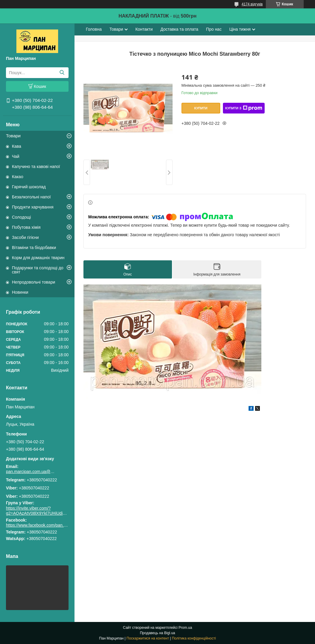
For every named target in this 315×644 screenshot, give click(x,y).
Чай (16, 156)
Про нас (214, 29)
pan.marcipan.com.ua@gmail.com (31, 472)
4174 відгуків (252, 4)
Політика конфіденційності (194, 638)
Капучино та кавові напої (36, 167)
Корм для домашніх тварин (38, 258)
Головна (94, 29)
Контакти (144, 29)
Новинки (20, 292)
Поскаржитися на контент (148, 638)
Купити (201, 108)
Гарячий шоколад (29, 187)
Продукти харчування (33, 207)
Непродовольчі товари (34, 282)
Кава (17, 146)
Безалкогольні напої (31, 197)
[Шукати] (62, 73)
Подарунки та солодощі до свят (38, 270)
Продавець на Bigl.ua (157, 633)
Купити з (244, 108)
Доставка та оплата (179, 29)
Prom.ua (185, 628)
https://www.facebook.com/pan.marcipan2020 (48, 525)
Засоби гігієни (25, 237)
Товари (13, 136)
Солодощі (21, 217)
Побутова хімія (26, 227)
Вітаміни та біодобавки (34, 248)
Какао (18, 177)
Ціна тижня (240, 29)
